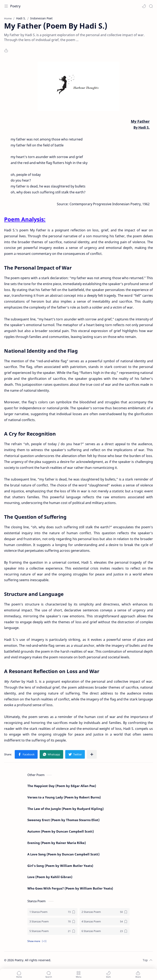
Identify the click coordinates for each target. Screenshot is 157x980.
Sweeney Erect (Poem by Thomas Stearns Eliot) (63, 820)
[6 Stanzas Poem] (105, 931)
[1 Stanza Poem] (52, 912)
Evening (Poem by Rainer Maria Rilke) (57, 843)
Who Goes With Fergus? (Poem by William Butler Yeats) (70, 888)
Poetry (15, 6)
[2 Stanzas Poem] (105, 912)
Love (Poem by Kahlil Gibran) (50, 877)
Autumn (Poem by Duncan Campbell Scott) (61, 831)
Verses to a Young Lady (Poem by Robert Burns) (64, 797)
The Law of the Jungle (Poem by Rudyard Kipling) (66, 809)
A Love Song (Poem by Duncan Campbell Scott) (63, 854)
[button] (144, 6)
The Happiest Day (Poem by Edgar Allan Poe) (62, 786)
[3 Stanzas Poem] (52, 921)
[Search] (151, 6)
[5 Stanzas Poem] (52, 931)
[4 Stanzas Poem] (105, 921)
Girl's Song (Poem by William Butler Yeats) (60, 866)
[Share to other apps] (92, 754)
